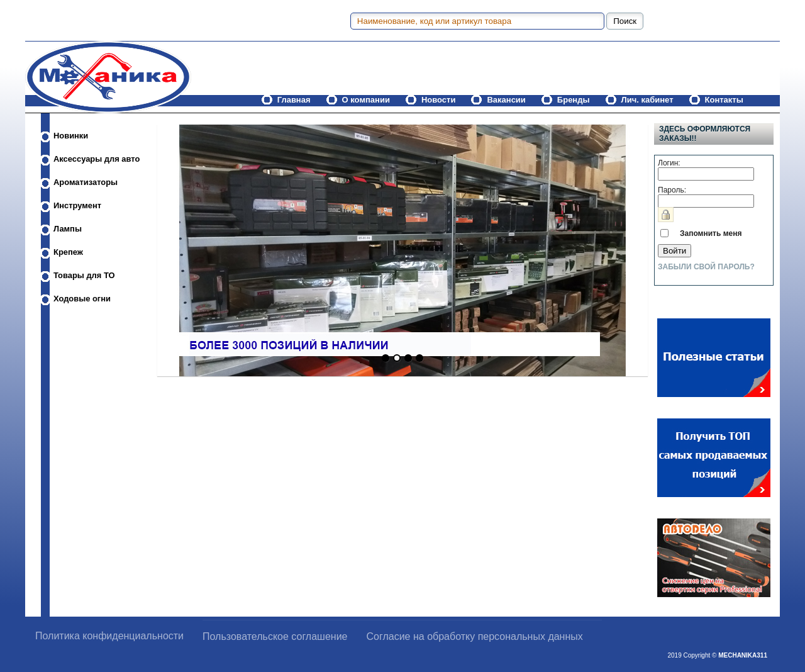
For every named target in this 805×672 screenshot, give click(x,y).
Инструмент (77, 205)
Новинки (71, 136)
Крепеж (68, 252)
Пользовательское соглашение (275, 636)
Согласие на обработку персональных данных (475, 636)
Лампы (68, 229)
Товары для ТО (84, 275)
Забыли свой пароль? (706, 267)
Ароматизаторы (86, 182)
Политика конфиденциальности (109, 636)
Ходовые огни (82, 299)
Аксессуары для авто (97, 159)
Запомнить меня (711, 233)
